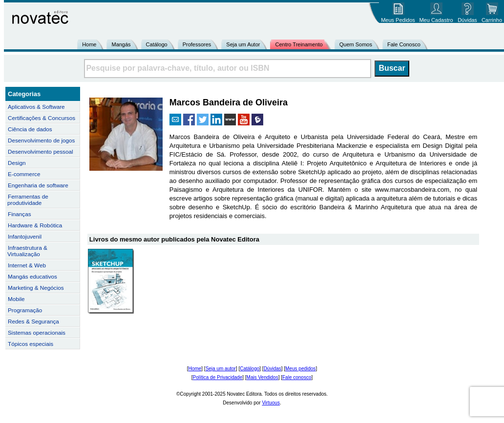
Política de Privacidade (218, 377)
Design (17, 163)
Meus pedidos (300, 369)
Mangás (121, 44)
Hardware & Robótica (35, 225)
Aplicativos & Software (36, 107)
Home (89, 44)
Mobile (16, 299)
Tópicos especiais (31, 344)
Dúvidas (273, 369)
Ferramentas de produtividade (28, 200)
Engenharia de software (38, 185)
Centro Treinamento (299, 44)
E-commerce (24, 174)
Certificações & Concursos (42, 118)
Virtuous (271, 403)
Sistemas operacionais (37, 332)
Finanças (20, 214)
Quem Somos (356, 44)
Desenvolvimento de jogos (41, 140)
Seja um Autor (243, 44)
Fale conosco (297, 377)
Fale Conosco (404, 44)
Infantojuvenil (25, 236)
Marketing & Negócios (36, 288)
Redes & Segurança (33, 321)
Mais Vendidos (262, 377)
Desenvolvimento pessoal (41, 151)
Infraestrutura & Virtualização (27, 251)
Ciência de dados (30, 129)
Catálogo (157, 44)
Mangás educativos (32, 276)
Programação (25, 310)
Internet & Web (27, 265)
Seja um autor (221, 369)
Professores (197, 44)
